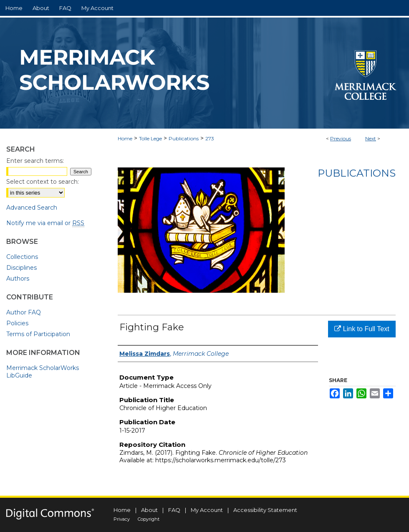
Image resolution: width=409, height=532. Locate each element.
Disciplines (21, 268)
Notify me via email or (45, 223)
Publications (184, 138)
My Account (207, 510)
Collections (22, 257)
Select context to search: (43, 182)
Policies (17, 323)
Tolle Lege (150, 138)
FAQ (174, 510)
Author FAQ (24, 312)
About (149, 510)
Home (125, 138)
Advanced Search (32, 208)
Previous (341, 138)
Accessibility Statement (265, 510)
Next (371, 138)
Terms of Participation (38, 334)
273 (210, 138)
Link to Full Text (362, 329)
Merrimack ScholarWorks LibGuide (43, 372)
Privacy (122, 519)
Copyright (149, 519)
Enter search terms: (35, 161)
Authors (18, 279)
